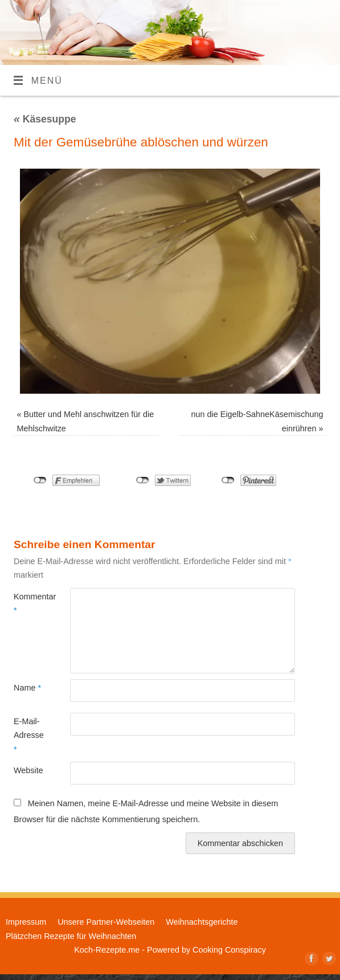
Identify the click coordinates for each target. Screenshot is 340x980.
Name (27, 688)
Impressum (26, 922)
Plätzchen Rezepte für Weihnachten (71, 936)
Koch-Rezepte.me (107, 950)
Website (28, 770)
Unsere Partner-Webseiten (106, 922)
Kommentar (28, 603)
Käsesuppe (45, 119)
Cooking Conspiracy (229, 950)
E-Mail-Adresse (28, 735)
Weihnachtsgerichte (202, 922)
